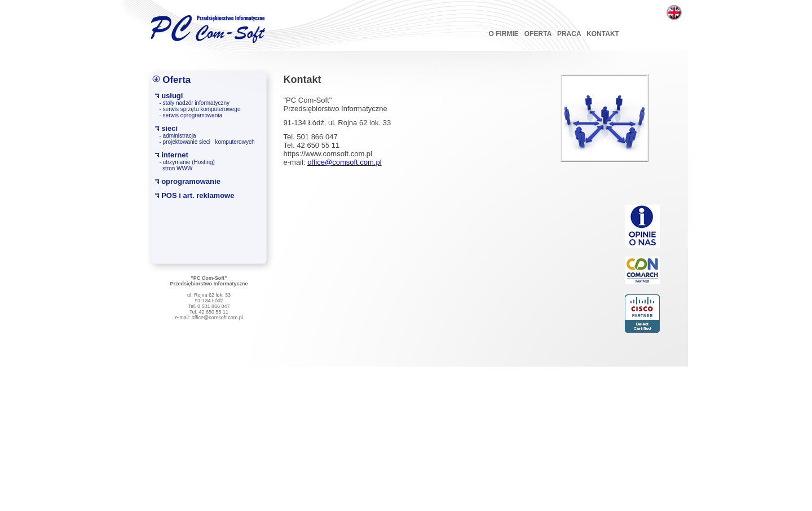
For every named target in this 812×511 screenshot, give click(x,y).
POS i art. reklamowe (198, 195)
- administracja (178, 136)
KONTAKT (603, 34)
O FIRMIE (504, 34)
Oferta (176, 80)
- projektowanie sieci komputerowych (207, 142)
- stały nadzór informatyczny (195, 103)
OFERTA (538, 34)
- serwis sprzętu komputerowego (200, 109)
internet (175, 155)
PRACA (569, 34)
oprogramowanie (191, 181)
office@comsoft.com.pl (344, 162)
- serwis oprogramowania (191, 115)
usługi (172, 96)
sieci (169, 128)
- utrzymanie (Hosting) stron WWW (187, 165)
